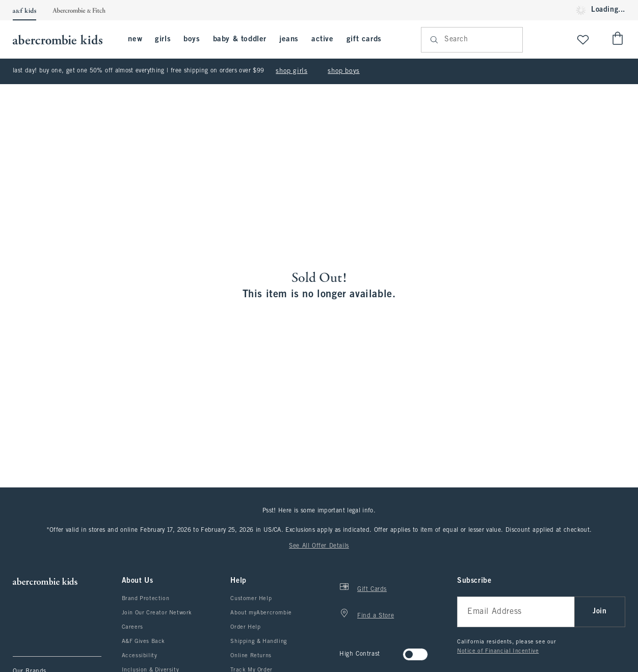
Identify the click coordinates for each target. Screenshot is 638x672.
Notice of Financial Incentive (498, 651)
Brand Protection (146, 599)
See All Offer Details (319, 546)
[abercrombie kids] (63, 40)
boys (192, 39)
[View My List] (583, 40)
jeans (289, 39)
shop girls (291, 71)
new (135, 39)
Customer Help (251, 599)
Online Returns (251, 656)
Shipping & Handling (259, 641)
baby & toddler (240, 39)
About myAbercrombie (261, 613)
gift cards (364, 39)
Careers (132, 627)
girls (163, 39)
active (323, 39)
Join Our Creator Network (157, 613)
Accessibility (140, 656)
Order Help (245, 627)
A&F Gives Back (143, 641)
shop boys (343, 71)
